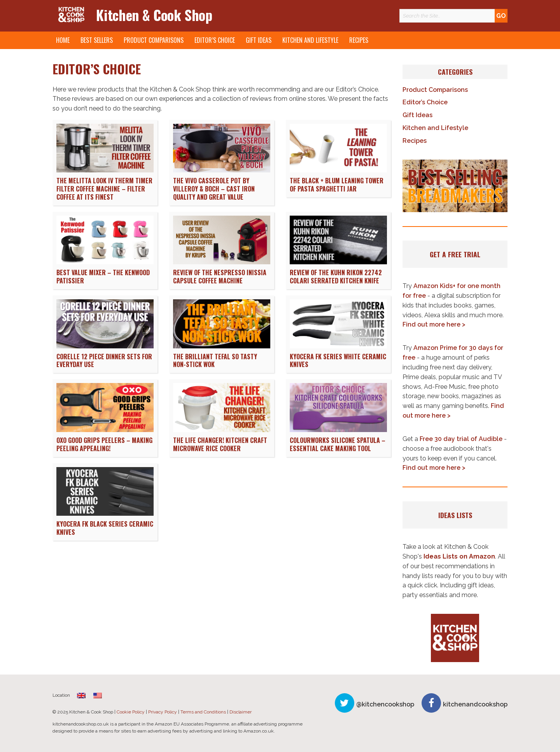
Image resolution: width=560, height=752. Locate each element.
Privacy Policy (163, 712)
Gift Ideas (259, 40)
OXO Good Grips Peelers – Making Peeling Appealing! (104, 444)
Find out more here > (434, 324)
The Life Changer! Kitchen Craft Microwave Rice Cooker (220, 444)
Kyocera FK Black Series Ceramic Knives (105, 528)
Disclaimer (241, 712)
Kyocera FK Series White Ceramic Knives (338, 361)
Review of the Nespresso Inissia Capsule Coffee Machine (220, 277)
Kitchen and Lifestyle (310, 40)
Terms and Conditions (203, 712)
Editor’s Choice (215, 40)
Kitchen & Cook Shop (154, 15)
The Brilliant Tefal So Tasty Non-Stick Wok (215, 361)
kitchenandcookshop (475, 704)
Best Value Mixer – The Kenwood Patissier (103, 277)
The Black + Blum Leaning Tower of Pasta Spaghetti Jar (337, 185)
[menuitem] (81, 695)
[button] (455, 186)
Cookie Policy (131, 712)
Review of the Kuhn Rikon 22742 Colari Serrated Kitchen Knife (336, 277)
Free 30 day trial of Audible (461, 439)
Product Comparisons (154, 40)
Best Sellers (97, 40)
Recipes (359, 40)
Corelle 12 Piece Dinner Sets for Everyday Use (104, 361)
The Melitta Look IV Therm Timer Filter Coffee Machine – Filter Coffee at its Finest (104, 189)
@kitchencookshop (385, 704)
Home (63, 40)
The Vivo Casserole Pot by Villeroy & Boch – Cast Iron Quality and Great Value (214, 189)
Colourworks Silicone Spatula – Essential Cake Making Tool (338, 444)
